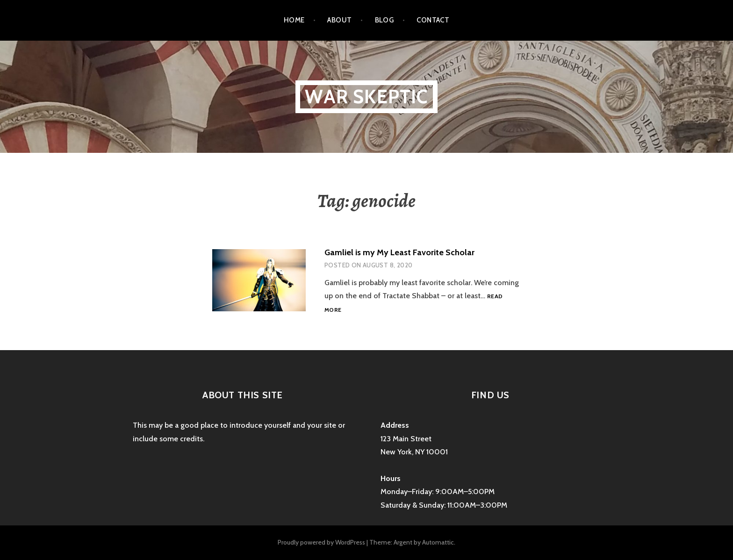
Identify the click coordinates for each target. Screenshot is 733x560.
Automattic (438, 542)
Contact (433, 20)
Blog (384, 20)
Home (294, 20)
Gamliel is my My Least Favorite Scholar (399, 252)
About (339, 20)
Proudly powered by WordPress (321, 542)
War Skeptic (366, 97)
